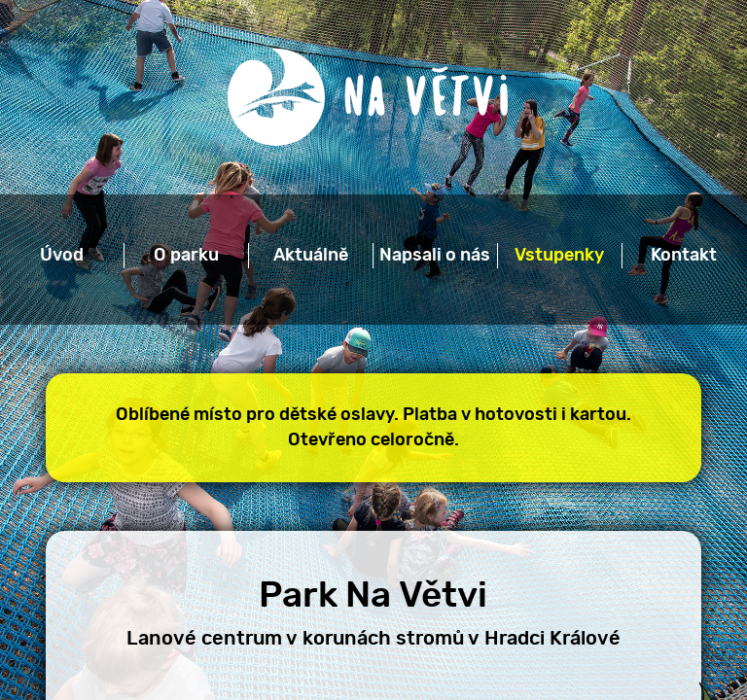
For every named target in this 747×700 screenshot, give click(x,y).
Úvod (62, 256)
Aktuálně (311, 256)
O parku (186, 256)
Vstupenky (559, 256)
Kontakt (684, 256)
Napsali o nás (435, 256)
